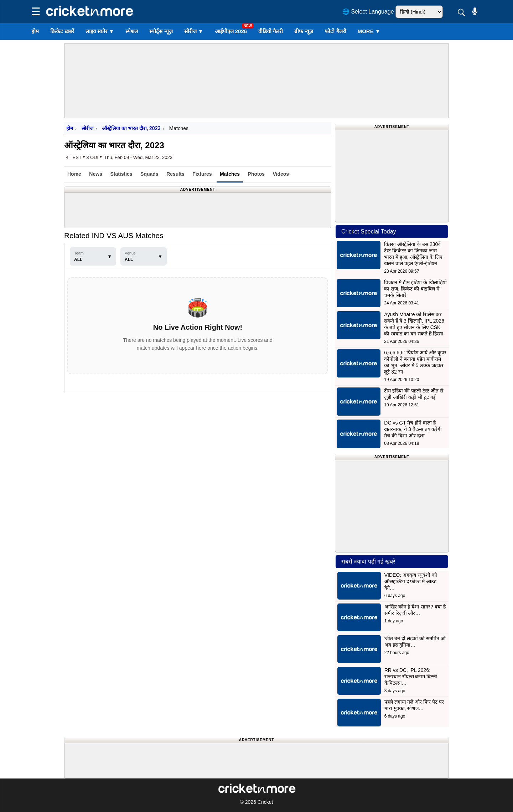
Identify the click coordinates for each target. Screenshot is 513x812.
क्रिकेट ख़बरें (62, 31)
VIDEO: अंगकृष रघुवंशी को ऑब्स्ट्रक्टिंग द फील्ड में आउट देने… (411, 581)
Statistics (121, 174)
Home (74, 174)
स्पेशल (132, 31)
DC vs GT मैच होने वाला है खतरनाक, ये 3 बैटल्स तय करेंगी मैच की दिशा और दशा (413, 429)
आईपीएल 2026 (231, 31)
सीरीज (194, 31)
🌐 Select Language (368, 12)
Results (175, 174)
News (96, 174)
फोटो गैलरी (335, 31)
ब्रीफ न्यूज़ (304, 31)
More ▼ (369, 31)
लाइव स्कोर (100, 31)
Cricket (265, 802)
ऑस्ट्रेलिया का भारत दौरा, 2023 (131, 128)
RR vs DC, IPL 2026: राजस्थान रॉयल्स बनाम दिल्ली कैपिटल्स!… (411, 677)
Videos (281, 174)
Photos (256, 174)
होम (35, 31)
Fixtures (202, 174)
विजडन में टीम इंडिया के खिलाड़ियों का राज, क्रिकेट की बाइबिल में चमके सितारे (415, 289)
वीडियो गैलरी (271, 31)
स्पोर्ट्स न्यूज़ (161, 31)
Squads (149, 174)
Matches (230, 174)
